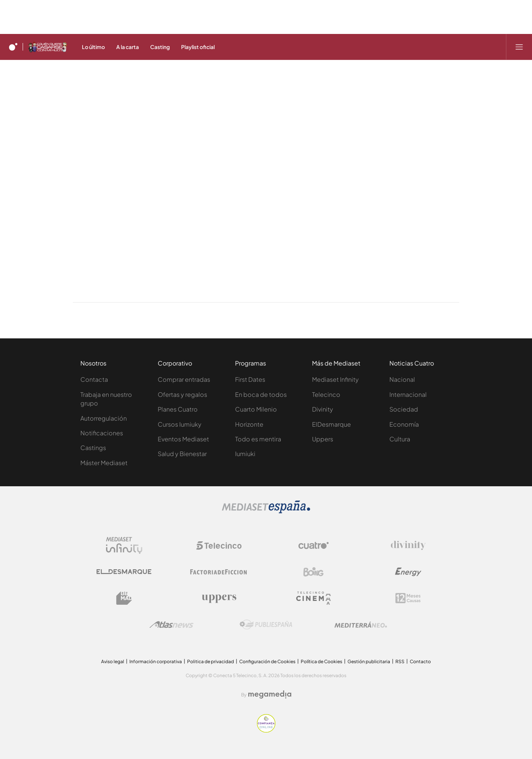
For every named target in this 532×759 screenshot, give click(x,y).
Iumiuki (245, 454)
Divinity (323, 409)
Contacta (94, 379)
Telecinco (326, 394)
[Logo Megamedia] (270, 694)
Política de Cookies (321, 661)
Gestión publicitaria (369, 661)
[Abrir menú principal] (519, 47)
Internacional (408, 394)
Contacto (420, 661)
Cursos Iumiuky (180, 424)
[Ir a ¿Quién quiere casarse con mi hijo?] (48, 47)
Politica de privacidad (211, 661)
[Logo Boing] (314, 572)
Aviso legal (113, 661)
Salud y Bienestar (182, 454)
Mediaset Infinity (335, 379)
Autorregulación (104, 418)
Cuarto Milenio (256, 409)
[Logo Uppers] (219, 598)
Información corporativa (156, 661)
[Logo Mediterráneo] (361, 625)
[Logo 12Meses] (408, 598)
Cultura (400, 439)
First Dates (250, 379)
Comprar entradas (184, 379)
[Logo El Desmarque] (124, 572)
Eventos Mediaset (183, 439)
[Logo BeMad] (124, 598)
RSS (400, 661)
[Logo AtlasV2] (171, 625)
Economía (404, 424)
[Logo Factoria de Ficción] (219, 572)
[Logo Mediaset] (266, 511)
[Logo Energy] (408, 572)
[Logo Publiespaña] (266, 625)
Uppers (323, 439)
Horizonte (249, 424)
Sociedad (404, 409)
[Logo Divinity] (408, 545)
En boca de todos (261, 394)
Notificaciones (102, 433)
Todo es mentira (258, 439)
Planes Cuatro (178, 409)
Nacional (402, 379)
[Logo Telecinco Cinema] (314, 598)
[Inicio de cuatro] (13, 47)
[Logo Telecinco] (219, 545)
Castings (93, 448)
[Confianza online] (266, 730)
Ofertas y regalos (182, 394)
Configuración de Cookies (267, 661)
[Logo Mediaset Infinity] (124, 545)
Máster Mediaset (104, 463)
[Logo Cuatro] (314, 545)
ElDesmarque (331, 424)
